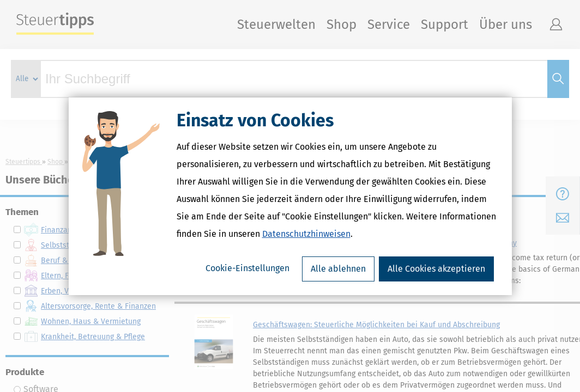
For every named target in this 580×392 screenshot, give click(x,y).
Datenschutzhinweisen (306, 234)
